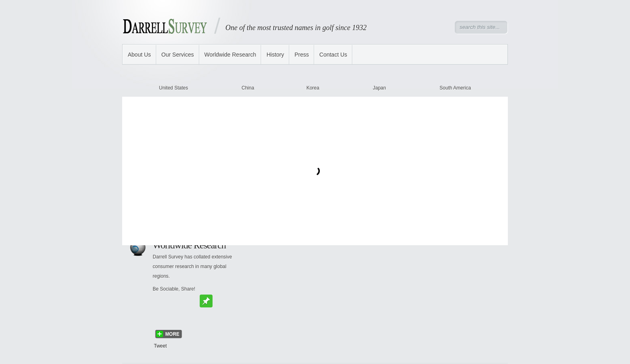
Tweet (160, 346)
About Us (139, 55)
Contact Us (333, 55)
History (275, 55)
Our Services (178, 55)
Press (302, 55)
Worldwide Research (230, 55)
